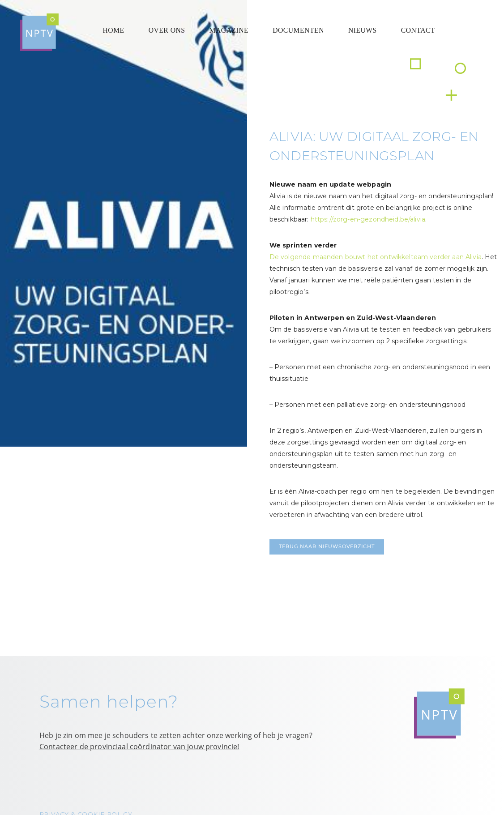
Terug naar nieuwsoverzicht (327, 547)
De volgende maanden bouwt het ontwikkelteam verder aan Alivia (376, 257)
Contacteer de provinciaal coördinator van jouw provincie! (139, 747)
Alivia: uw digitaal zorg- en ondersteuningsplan (374, 146)
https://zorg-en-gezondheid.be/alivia (368, 219)
